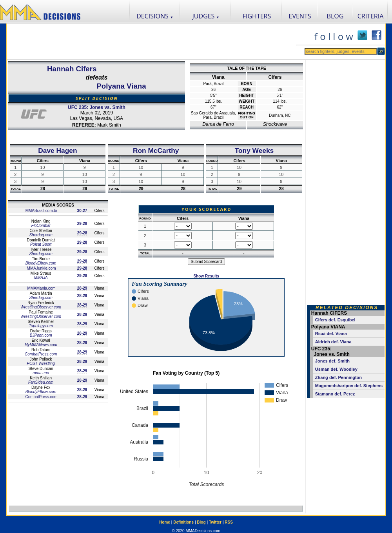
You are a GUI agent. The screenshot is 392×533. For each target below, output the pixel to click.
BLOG (335, 16)
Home (165, 522)
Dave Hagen (57, 150)
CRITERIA (371, 16)
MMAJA (41, 278)
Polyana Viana (121, 86)
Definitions (183, 522)
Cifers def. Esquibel (335, 320)
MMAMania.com (41, 288)
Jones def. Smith (332, 361)
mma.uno (41, 373)
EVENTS (300, 16)
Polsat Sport (41, 244)
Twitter (215, 522)
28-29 (82, 288)
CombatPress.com (41, 354)
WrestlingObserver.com (41, 307)
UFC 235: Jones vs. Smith (97, 107)
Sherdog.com (41, 235)
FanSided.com (41, 382)
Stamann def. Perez (335, 394)
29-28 (82, 224)
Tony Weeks (254, 150)
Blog (201, 522)
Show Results (206, 276)
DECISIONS (155, 16)
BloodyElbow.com (41, 263)
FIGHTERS (257, 16)
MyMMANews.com (41, 345)
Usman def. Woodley (336, 369)
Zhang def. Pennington (338, 377)
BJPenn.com (41, 335)
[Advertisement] (151, 42)
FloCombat (41, 226)
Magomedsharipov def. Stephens (349, 386)
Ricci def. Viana (331, 334)
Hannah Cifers (72, 69)
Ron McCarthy (156, 150)
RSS (229, 522)
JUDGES (206, 16)
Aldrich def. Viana (333, 342)
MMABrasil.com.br (41, 211)
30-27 (82, 211)
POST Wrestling (41, 363)
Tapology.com (41, 326)
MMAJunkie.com (41, 268)
